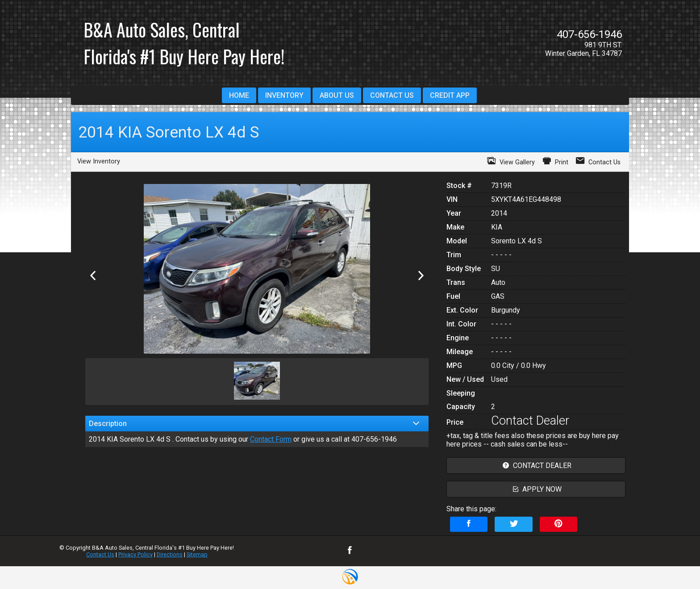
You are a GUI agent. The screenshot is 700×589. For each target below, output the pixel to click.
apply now (536, 489)
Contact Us (100, 554)
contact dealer (536, 466)
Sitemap (197, 554)
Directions (170, 554)
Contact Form (271, 439)
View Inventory (99, 161)
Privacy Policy (135, 554)
